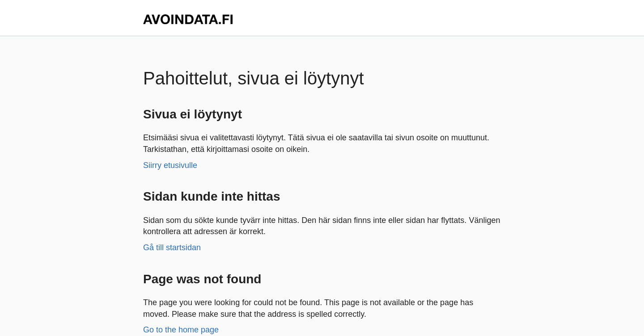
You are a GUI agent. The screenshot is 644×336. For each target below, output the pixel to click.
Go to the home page (181, 330)
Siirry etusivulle (170, 165)
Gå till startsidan (172, 248)
